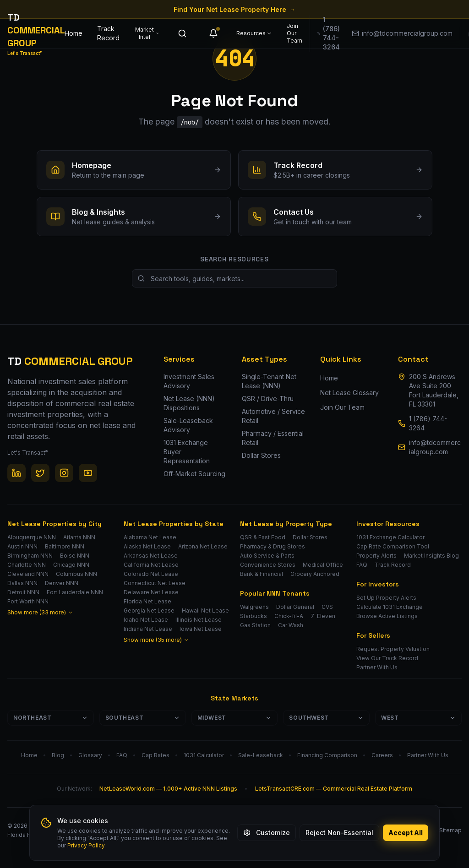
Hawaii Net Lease (205, 610)
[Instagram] (64, 473)
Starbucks (254, 616)
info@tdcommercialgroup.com (435, 447)
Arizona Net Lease (203, 546)
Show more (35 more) (156, 640)
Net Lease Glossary (349, 393)
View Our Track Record (387, 658)
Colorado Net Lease (151, 574)
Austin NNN (22, 546)
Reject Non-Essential (339, 833)
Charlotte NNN (27, 565)
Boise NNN (75, 556)
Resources (254, 33)
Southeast (143, 718)
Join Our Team (294, 33)
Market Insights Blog (431, 556)
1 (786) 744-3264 (428, 423)
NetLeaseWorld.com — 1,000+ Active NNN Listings (168, 789)
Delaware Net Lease (151, 592)
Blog (58, 755)
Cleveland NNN (28, 574)
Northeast (51, 718)
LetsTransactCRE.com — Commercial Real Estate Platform (334, 789)
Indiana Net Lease (148, 629)
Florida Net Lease (147, 601)
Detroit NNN (23, 592)
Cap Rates (155, 755)
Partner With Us (377, 667)
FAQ (362, 565)
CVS (327, 607)
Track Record (108, 33)
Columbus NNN (76, 574)
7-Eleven (323, 616)
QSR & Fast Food (263, 537)
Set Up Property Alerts (386, 598)
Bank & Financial (262, 574)
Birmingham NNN (30, 556)
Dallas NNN (22, 583)
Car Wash (291, 625)
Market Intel (147, 33)
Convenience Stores (268, 565)
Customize (267, 833)
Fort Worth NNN (28, 601)
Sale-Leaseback (261, 755)
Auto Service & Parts (267, 556)
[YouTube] (88, 473)
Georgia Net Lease (149, 610)
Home (74, 33)
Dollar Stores (310, 537)
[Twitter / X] (40, 473)
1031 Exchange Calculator (390, 537)
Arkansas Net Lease (151, 556)
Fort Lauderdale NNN (75, 592)
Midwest (235, 718)
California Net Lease (151, 565)
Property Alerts (376, 556)
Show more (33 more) (40, 612)
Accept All (406, 833)
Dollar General (295, 607)
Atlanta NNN (79, 537)
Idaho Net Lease (146, 620)
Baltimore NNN (65, 546)
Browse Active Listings (387, 616)
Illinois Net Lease (199, 620)
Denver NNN (62, 583)
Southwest (326, 718)
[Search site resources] (234, 278)
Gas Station (255, 625)
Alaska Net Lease (147, 546)
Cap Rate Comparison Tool (393, 546)
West (418, 718)
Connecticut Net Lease (155, 583)
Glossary (90, 755)
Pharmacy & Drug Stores (273, 546)
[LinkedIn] (16, 473)
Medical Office (323, 565)
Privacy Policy (86, 845)
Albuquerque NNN (32, 537)
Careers (382, 755)
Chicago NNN (71, 565)
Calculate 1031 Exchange (390, 607)
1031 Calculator (204, 755)
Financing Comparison (327, 755)
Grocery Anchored (315, 574)
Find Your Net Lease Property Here (234, 9)
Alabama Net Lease (150, 537)
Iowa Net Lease (201, 629)
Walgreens (254, 607)
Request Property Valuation (393, 649)
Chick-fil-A (289, 616)
